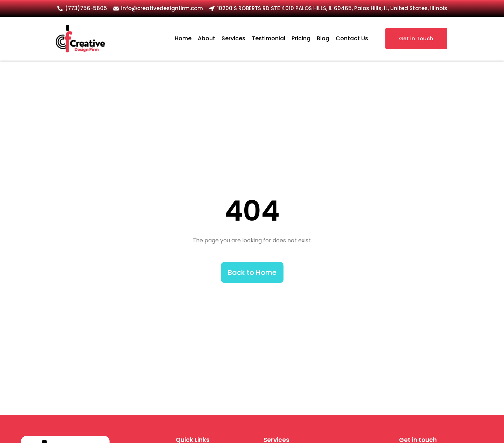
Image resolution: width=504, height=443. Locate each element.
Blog (323, 38)
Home (183, 38)
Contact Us (352, 38)
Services (233, 38)
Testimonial (268, 38)
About (206, 38)
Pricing (301, 38)
